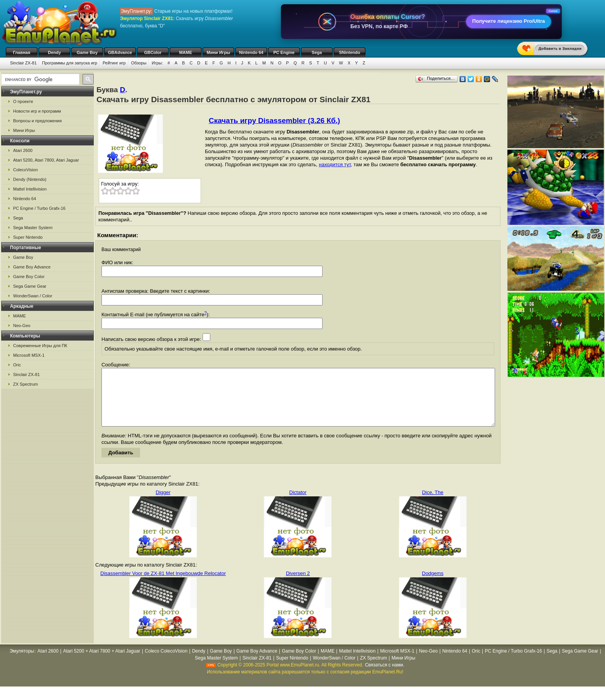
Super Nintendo (28, 237)
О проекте (23, 101)
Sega (317, 52)
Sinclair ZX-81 (23, 63)
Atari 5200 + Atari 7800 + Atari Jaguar (101, 663)
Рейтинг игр (114, 63)
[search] (40, 79)
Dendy (54, 52)
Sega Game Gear (30, 286)
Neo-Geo (22, 326)
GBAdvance (120, 52)
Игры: (157, 63)
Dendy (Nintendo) (30, 179)
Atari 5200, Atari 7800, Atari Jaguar (46, 160)
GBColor (153, 52)
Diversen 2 (298, 585)
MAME (186, 52)
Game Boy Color (29, 277)
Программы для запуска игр (70, 63)
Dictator (298, 504)
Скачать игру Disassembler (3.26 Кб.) (274, 121)
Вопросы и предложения (37, 121)
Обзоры (139, 63)
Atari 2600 (23, 150)
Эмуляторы (22, 663)
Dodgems (433, 585)
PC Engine (284, 52)
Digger (163, 504)
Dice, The (433, 504)
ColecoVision (25, 170)
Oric (17, 365)
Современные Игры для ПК (40, 346)
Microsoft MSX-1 (29, 355)
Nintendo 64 (251, 52)
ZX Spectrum (25, 384)
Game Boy (87, 52)
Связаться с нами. (385, 676)
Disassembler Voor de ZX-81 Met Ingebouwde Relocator (163, 585)
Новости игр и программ (37, 111)
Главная (22, 52)
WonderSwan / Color (33, 296)
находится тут (335, 164)
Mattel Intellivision (30, 189)
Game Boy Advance (32, 267)
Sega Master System (33, 228)
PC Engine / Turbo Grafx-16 (39, 208)
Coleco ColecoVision (166, 663)
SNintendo (350, 52)
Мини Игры (219, 52)
